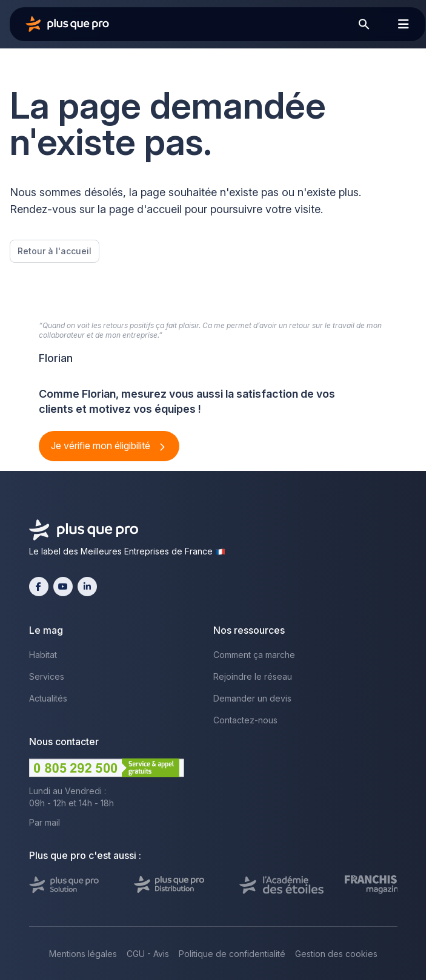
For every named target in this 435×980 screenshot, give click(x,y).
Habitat (43, 655)
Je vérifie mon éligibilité (102, 446)
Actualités (48, 698)
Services (47, 676)
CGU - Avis (148, 954)
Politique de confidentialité (232, 954)
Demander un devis (252, 698)
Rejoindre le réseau (253, 676)
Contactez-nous (245, 720)
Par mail (45, 822)
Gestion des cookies (336, 954)
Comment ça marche (254, 655)
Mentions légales (83, 954)
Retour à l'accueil (55, 251)
